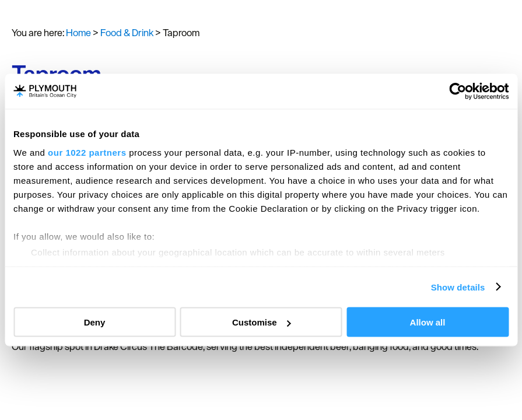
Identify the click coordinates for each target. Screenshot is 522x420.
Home (78, 33)
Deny (95, 322)
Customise (262, 322)
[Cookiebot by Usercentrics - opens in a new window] (458, 92)
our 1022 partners (87, 152)
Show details (458, 287)
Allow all (428, 322)
